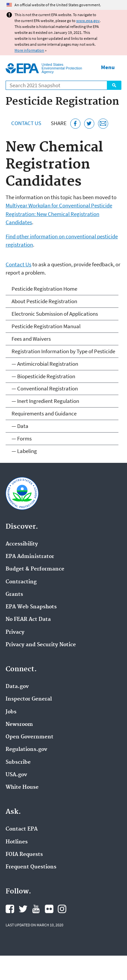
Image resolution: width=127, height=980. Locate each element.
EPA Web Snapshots (31, 607)
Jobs (11, 712)
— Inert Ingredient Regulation (45, 401)
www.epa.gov (88, 21)
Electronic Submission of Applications (55, 314)
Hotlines (17, 842)
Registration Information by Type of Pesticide (63, 351)
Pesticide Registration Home (44, 289)
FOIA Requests (24, 855)
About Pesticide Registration (44, 301)
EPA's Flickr (49, 909)
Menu (108, 67)
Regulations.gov (26, 750)
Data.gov (17, 687)
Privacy (15, 632)
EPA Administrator (30, 557)
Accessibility (22, 544)
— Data (20, 426)
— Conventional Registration (45, 388)
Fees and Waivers (31, 339)
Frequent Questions (31, 867)
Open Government (30, 737)
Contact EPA (22, 829)
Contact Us (26, 123)
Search (114, 85)
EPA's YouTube (36, 909)
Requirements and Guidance (44, 413)
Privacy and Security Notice (41, 645)
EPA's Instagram (62, 909)
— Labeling (24, 451)
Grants (14, 595)
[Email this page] (103, 124)
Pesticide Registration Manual (46, 326)
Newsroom (19, 725)
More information (29, 50)
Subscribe (18, 762)
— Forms (22, 438)
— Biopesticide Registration (43, 376)
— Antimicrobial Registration (45, 364)
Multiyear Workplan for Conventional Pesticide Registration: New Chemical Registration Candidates (59, 214)
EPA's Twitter (23, 909)
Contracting (21, 582)
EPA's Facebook (10, 909)
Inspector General (29, 699)
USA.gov (16, 775)
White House (22, 787)
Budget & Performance (35, 569)
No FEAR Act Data (28, 620)
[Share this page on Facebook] (75, 124)
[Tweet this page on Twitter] (89, 124)
